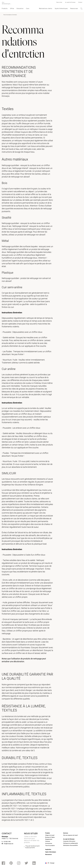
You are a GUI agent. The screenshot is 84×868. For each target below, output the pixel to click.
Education (20, 9)
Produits (5, 9)
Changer (52, 863)
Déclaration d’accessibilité (70, 845)
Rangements (49, 839)
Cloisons (48, 841)
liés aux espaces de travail (70, 835)
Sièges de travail (50, 835)
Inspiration (48, 849)
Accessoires (49, 843)
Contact (80, 2)
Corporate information (69, 841)
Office (12, 9)
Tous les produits (50, 846)
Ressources (74, 9)
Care (28, 9)
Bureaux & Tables (50, 837)
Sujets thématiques (61, 9)
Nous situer (59, 2)
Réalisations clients (46, 9)
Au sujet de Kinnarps (70, 2)
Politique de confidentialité (70, 843)
